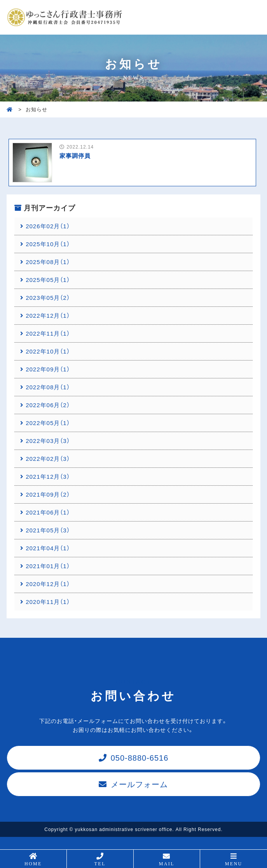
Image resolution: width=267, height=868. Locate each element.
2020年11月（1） (48, 602)
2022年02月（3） (48, 458)
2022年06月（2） (48, 405)
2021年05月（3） (48, 530)
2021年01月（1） (48, 566)
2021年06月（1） (48, 512)
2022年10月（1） (48, 351)
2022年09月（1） (48, 369)
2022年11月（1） (48, 333)
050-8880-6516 (140, 757)
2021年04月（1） (48, 548)
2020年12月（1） (48, 584)
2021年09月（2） (48, 494)
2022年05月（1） (48, 423)
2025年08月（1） (48, 262)
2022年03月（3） (48, 441)
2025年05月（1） (48, 280)
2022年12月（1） (48, 315)
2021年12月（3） (48, 476)
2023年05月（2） (48, 297)
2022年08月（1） (48, 387)
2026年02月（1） (48, 226)
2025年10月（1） (48, 244)
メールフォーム (139, 784)
